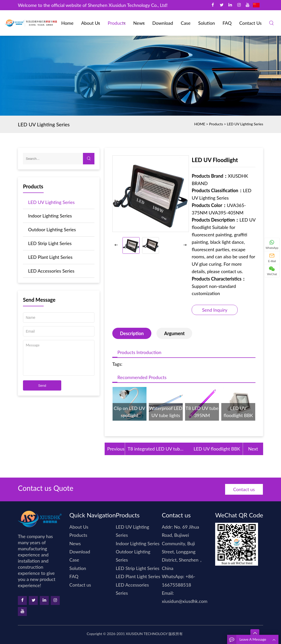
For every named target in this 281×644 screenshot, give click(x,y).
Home (67, 23)
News (139, 23)
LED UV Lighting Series (245, 124)
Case (186, 23)
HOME (200, 124)
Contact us (250, 23)
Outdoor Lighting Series (52, 229)
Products (117, 23)
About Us (91, 23)
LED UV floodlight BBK (217, 449)
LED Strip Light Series (50, 243)
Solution (206, 23)
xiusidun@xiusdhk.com (185, 601)
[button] (185, 245)
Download (163, 23)
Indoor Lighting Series (50, 216)
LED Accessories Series (51, 271)
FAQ (227, 23)
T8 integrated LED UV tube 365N (155, 449)
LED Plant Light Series (50, 257)
